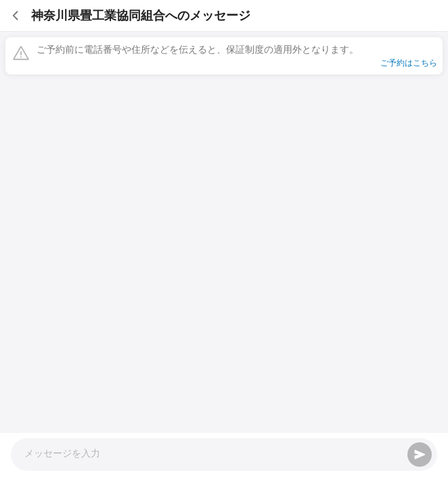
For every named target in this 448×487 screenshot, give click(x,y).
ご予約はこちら (409, 63)
